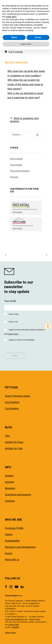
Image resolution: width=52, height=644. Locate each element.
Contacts (10, 501)
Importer (10, 482)
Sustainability (12, 541)
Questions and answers (18, 495)
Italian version (11, 633)
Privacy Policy (13, 334)
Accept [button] (38, 37)
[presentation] (25, 347)
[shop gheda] (26, 272)
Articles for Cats (14, 448)
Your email (10, 301)
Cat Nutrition (12, 409)
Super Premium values (18, 396)
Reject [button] (14, 37)
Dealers (9, 476)
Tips (7, 436)
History (9, 534)
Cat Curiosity (16, 52)
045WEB (15, 627)
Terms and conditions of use (16, 619)
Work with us (12, 560)
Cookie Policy (14, 625)
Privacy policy (34, 619)
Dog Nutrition (12, 402)
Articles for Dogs (14, 442)
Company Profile (14, 528)
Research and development (20, 547)
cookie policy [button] (11, 17)
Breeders (10, 488)
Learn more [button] (26, 44)
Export (9, 553)
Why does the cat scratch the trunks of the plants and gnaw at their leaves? (25, 84)
